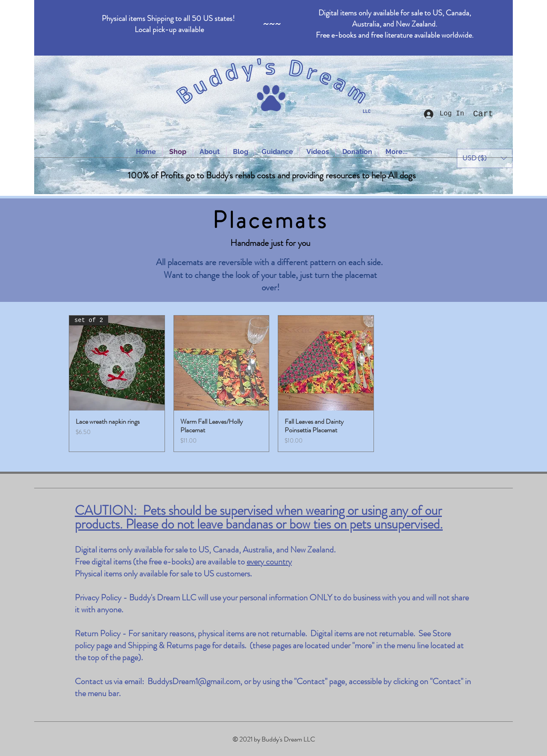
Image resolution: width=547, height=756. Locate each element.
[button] (491, 114)
